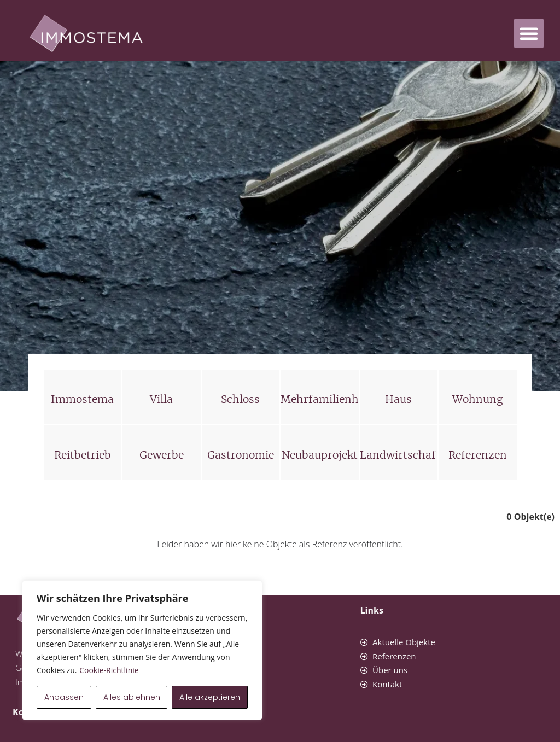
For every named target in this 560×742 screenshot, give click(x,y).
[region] (142, 650)
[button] (529, 33)
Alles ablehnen (132, 697)
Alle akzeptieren (210, 697)
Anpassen (64, 697)
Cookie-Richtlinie (109, 670)
